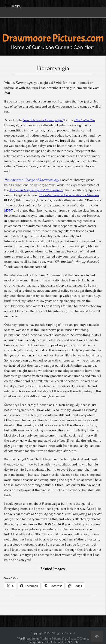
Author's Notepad (52, 639)
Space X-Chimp (79, 639)
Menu (16, 6)
